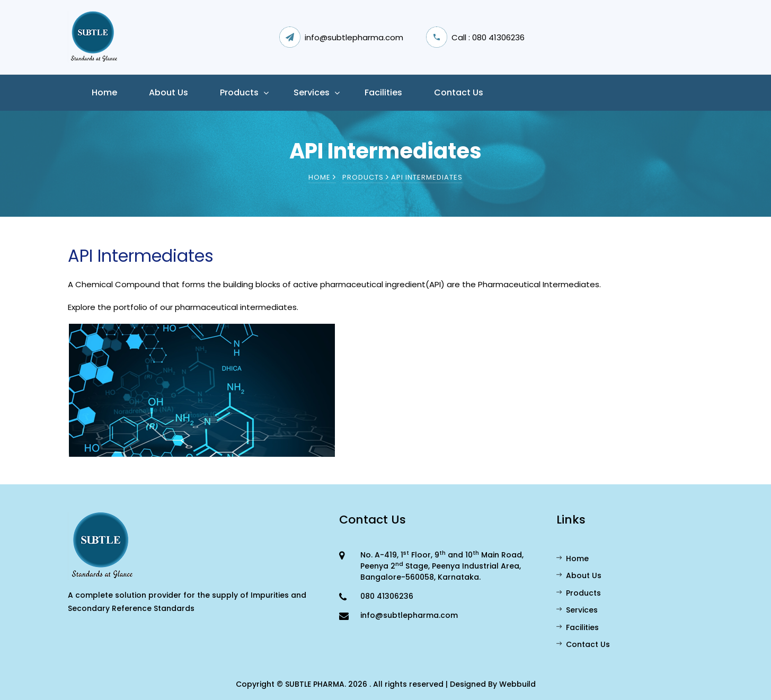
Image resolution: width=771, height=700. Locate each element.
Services (312, 92)
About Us (579, 575)
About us (169, 92)
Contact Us (459, 92)
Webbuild (517, 684)
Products (239, 92)
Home (104, 92)
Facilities (383, 92)
